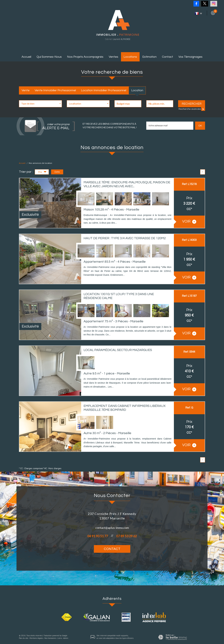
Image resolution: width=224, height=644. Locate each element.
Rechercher (192, 104)
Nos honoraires (50, 638)
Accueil (26, 57)
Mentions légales (36, 638)
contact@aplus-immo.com (112, 528)
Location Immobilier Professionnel (104, 90)
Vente (26, 90)
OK (200, 126)
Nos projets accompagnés (85, 57)
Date (57, 172)
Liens (60, 638)
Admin (66, 638)
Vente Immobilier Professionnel (55, 90)
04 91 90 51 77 (98, 536)
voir (189, 222)
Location (137, 90)
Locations (130, 57)
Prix (42, 172)
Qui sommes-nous (49, 57)
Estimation (149, 57)
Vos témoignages (190, 57)
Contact (168, 57)
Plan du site (24, 638)
